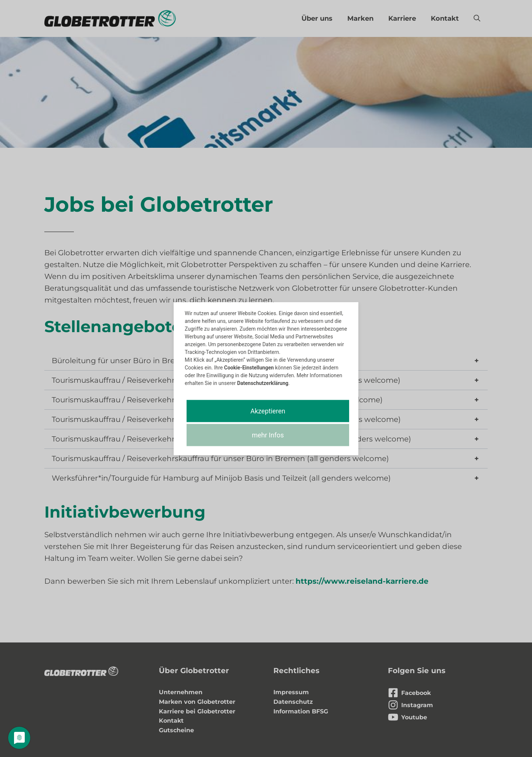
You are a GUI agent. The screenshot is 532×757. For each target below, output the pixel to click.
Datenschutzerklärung (263, 383)
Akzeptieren (268, 411)
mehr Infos (268, 435)
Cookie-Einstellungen (249, 367)
